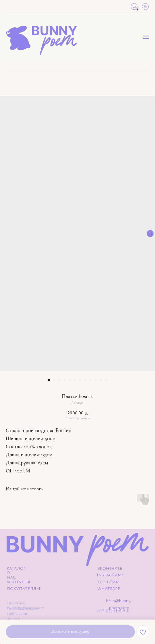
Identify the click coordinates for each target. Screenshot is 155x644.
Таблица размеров (78, 418)
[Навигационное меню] (146, 37)
